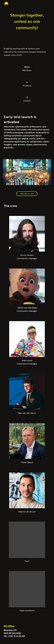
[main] (27, 21)
